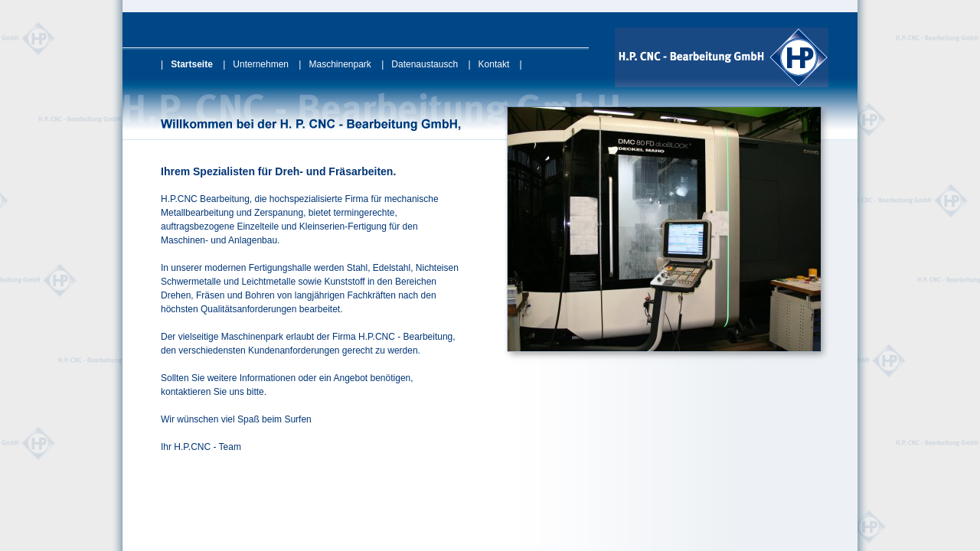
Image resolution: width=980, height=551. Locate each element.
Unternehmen (261, 64)
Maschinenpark (340, 64)
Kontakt (494, 64)
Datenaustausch (425, 64)
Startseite (192, 64)
